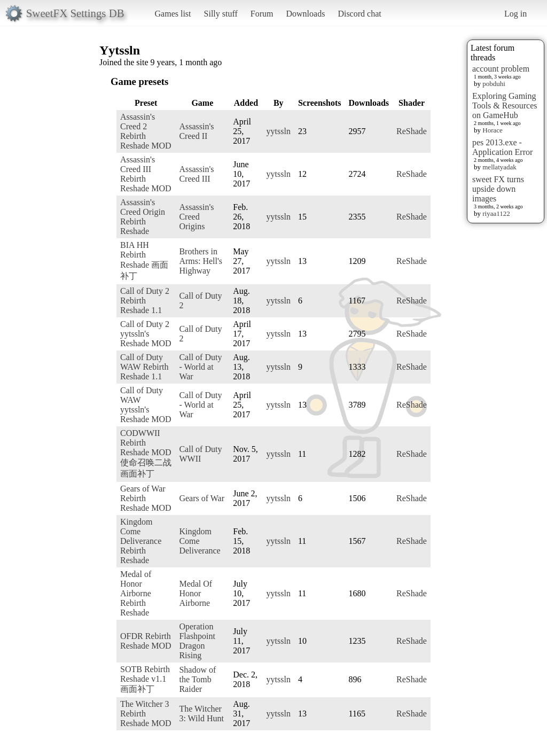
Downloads (305, 14)
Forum (262, 14)
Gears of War (202, 498)
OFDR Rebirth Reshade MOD (146, 641)
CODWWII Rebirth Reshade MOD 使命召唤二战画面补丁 (146, 453)
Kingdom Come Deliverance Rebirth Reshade (141, 541)
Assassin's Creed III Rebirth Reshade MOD (146, 174)
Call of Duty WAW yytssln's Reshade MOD (146, 405)
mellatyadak (499, 167)
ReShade (412, 131)
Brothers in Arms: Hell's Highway (201, 261)
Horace (493, 130)
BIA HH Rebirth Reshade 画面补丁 (144, 260)
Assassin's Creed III (196, 174)
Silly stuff (221, 14)
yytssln (279, 131)
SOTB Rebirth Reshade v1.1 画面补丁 (145, 679)
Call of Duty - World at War (200, 367)
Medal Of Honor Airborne (196, 593)
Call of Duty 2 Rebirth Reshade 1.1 (145, 301)
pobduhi (494, 84)
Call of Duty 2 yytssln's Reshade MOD (146, 334)
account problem (501, 69)
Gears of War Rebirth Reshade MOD (146, 498)
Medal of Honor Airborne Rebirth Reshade (136, 593)
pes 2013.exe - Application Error (502, 147)
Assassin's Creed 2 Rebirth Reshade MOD (146, 131)
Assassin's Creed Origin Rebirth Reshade (143, 217)
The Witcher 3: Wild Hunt (201, 714)
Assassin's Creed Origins (196, 217)
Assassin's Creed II (196, 131)
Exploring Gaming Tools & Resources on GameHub (505, 106)
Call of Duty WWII (200, 454)
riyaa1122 (496, 213)
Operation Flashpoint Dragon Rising (197, 641)
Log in (515, 14)
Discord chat (359, 14)
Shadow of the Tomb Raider (197, 679)
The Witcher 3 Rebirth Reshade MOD (146, 714)
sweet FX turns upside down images (498, 189)
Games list (173, 14)
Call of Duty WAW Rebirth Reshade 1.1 (144, 367)
